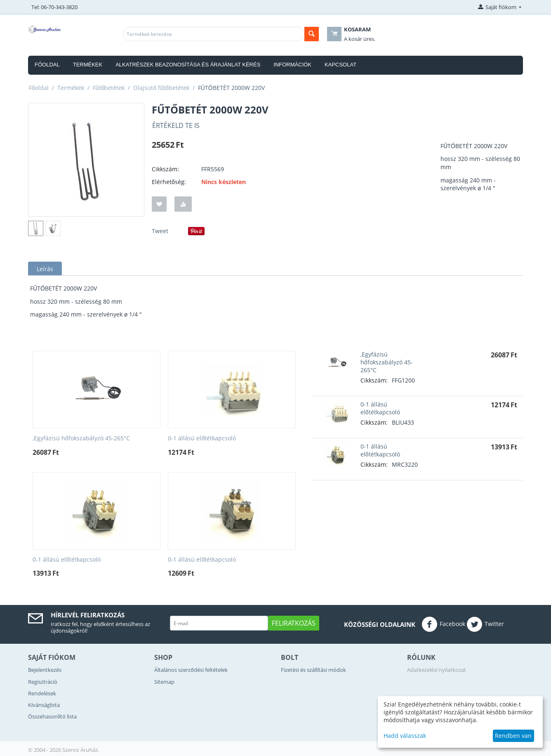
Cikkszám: (165, 169)
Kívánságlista (44, 705)
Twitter (485, 624)
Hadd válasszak (405, 736)
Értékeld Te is (176, 125)
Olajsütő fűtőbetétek (161, 88)
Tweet (160, 231)
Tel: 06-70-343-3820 (54, 7)
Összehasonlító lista (52, 716)
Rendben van (513, 736)
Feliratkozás (294, 623)
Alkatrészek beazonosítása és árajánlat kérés (188, 65)
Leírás (45, 269)
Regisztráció (43, 682)
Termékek (88, 65)
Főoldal (47, 65)
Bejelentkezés (45, 670)
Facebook (443, 624)
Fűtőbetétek (109, 88)
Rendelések (42, 693)
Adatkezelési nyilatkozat (437, 670)
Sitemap (164, 682)
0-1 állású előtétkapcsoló (202, 438)
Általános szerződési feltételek (191, 670)
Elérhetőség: (169, 182)
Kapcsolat (340, 65)
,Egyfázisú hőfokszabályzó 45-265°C (81, 438)
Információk (292, 65)
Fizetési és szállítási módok (313, 670)
